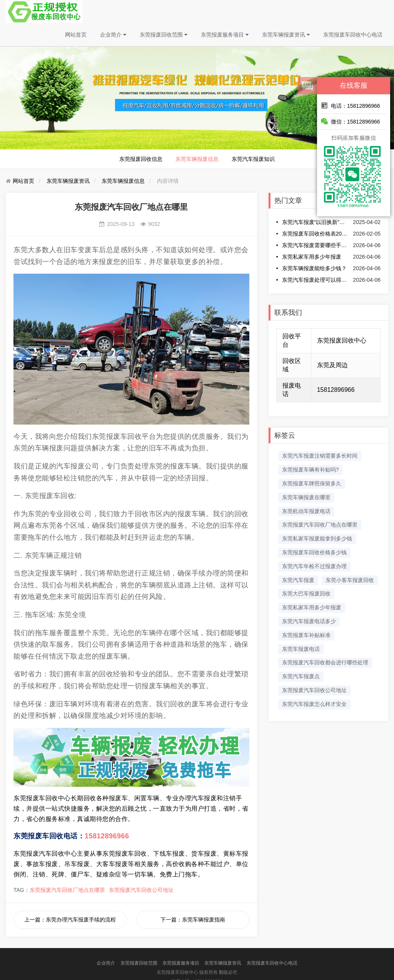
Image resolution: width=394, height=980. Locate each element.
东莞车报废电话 (301, 649)
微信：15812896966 (351, 121)
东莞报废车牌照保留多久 (312, 483)
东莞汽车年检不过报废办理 (314, 566)
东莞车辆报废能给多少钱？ (314, 268)
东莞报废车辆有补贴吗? (311, 470)
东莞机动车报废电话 (306, 511)
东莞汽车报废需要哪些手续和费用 (316, 245)
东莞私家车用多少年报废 (312, 257)
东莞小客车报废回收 (350, 580)
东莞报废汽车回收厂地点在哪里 (67, 890)
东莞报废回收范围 (164, 35)
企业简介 (113, 35)
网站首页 (76, 35)
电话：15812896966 (351, 105)
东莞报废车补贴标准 (306, 635)
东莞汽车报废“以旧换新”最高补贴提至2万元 (316, 222)
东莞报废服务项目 (225, 35)
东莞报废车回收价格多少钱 (314, 552)
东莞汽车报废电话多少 (309, 621)
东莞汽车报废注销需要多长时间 (320, 456)
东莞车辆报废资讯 (286, 35)
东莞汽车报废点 (301, 676)
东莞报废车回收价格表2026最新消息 (316, 234)
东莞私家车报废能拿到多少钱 (317, 538)
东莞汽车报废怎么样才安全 (314, 704)
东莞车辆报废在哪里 (306, 497)
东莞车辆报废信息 (197, 159)
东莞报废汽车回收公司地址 (141, 890)
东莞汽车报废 (298, 580)
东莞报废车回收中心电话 (353, 35)
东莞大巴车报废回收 (306, 594)
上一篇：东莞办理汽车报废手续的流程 (70, 920)
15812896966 (107, 836)
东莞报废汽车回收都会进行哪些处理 (325, 662)
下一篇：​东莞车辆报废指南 (193, 920)
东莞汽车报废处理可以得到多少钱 (316, 280)
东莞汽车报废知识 (253, 159)
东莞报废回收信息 (141, 159)
